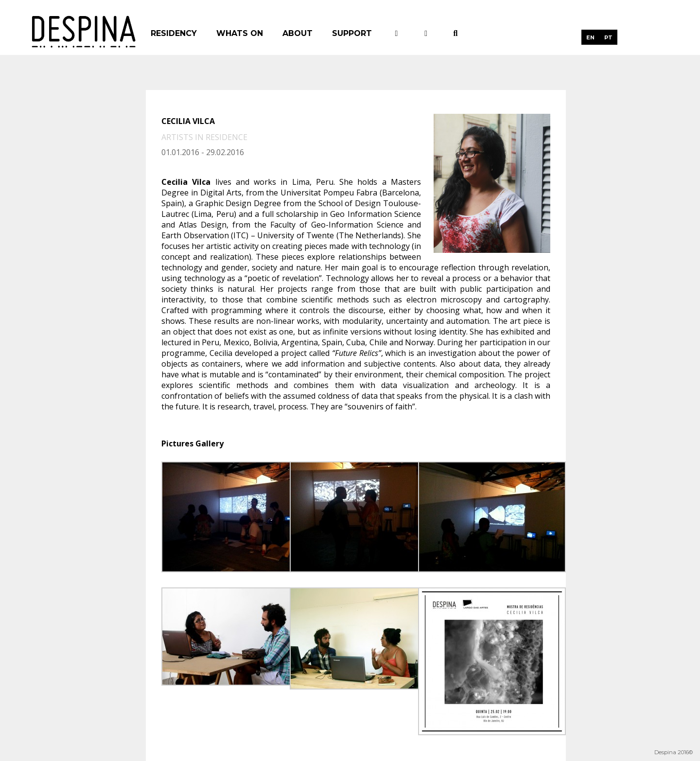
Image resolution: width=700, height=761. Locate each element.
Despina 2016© (674, 752)
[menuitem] (590, 37)
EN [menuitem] (590, 37)
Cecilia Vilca (188, 121)
